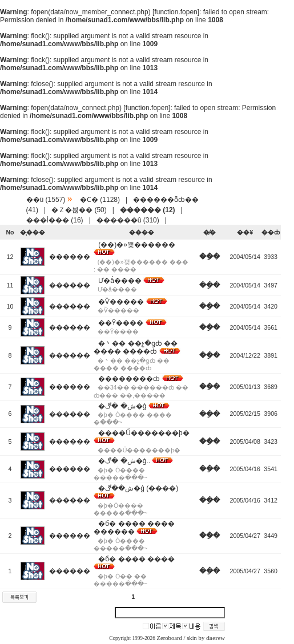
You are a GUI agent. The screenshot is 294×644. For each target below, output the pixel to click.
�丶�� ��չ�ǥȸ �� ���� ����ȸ (136, 347)
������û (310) (128, 220)
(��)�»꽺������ (137, 245)
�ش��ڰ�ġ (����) (138, 488)
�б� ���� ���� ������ (134, 528)
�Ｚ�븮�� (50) (79, 210)
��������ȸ (129, 379)
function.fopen (176, 12)
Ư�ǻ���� (120, 281)
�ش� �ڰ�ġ (122, 406)
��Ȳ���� (121, 323)
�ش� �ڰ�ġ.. (124, 461)
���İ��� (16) (55, 220)
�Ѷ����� (121, 302)
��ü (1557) (46, 200)
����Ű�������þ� (144, 433)
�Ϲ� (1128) (100, 200)
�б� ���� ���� (136, 559)
